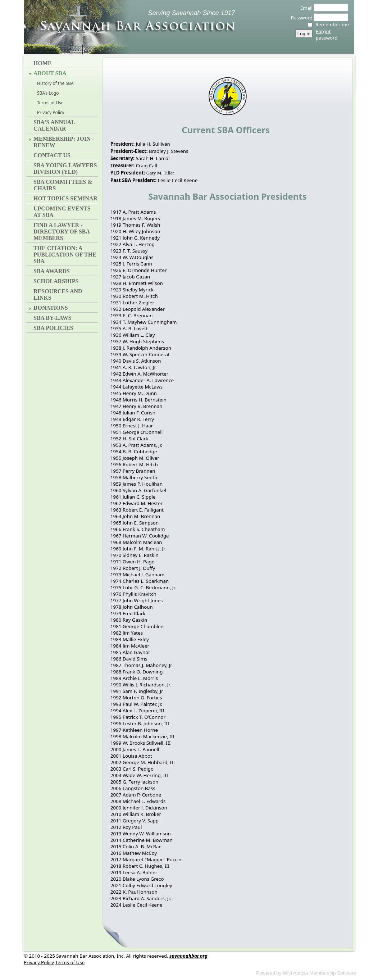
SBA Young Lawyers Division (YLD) (65, 169)
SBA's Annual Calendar (54, 125)
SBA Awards (52, 271)
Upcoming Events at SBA (62, 212)
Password (300, 18)
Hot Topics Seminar (65, 198)
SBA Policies (53, 328)
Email (304, 8)
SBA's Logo (48, 93)
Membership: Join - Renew (64, 142)
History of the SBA (55, 83)
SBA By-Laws (53, 318)
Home (43, 63)
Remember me (332, 24)
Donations (51, 308)
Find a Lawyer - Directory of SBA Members (62, 232)
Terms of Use (50, 103)
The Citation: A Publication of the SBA (65, 255)
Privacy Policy (51, 112)
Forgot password (327, 35)
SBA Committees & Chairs (63, 185)
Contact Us (52, 155)
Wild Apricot (295, 973)
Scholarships (56, 281)
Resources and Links (58, 294)
